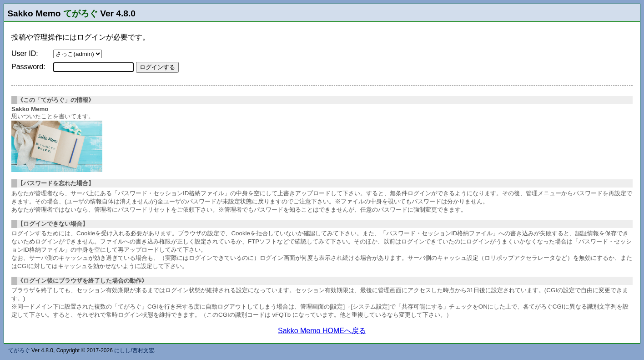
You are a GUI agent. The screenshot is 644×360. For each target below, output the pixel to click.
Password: (28, 67)
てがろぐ (80, 13)
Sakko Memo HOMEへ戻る (322, 331)
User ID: (25, 53)
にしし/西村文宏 (134, 350)
